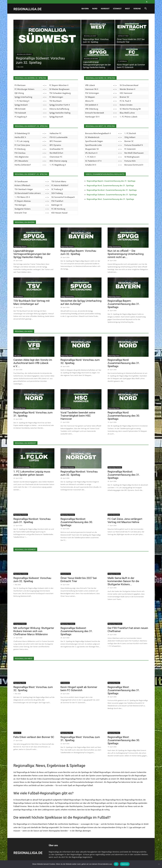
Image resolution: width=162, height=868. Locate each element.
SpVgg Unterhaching (115, 247)
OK (116, 864)
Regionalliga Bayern (91, 59)
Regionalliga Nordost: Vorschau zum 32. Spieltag (79, 473)
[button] (146, 9)
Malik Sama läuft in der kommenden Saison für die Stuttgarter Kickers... (123, 581)
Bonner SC (17, 733)
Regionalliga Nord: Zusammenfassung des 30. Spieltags (124, 416)
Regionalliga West (90, 36)
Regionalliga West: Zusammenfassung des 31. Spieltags (110, 199)
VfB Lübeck (18, 356)
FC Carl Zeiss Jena (114, 515)
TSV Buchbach (18, 297)
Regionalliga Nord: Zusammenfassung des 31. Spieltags (110, 186)
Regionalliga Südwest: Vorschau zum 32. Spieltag (32, 580)
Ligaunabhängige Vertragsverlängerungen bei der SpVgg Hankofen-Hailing (32, 254)
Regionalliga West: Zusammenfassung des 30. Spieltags (124, 740)
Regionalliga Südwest (24, 54)
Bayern (85, 9)
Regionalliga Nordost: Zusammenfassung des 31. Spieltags (112, 190)
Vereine (137, 9)
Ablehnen (125, 864)
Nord (95, 9)
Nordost (105, 9)
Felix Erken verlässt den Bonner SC (34, 737)
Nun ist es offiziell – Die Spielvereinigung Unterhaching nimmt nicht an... (126, 254)
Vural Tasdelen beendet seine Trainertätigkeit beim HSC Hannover (78, 416)
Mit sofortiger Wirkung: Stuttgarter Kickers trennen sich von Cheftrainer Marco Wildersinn (34, 631)
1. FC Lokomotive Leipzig (22, 467)
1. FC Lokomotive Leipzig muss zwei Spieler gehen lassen (32, 473)
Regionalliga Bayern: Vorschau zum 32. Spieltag (78, 252)
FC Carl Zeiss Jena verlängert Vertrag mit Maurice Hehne (125, 521)
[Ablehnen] (159, 864)
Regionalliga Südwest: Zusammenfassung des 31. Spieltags (112, 195)
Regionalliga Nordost (68, 467)
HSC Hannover (66, 408)
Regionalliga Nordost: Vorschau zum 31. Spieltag (32, 521)
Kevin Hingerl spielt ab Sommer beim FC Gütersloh (79, 689)
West (127, 9)
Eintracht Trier (123, 36)
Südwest (117, 9)
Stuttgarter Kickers (114, 574)
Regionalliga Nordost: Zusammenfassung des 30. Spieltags (77, 522)
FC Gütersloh (122, 61)
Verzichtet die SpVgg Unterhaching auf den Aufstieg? (81, 302)
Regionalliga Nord (67, 356)
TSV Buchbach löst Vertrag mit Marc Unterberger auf (32, 302)
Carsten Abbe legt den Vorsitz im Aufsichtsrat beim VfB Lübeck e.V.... (33, 363)
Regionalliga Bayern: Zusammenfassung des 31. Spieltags (111, 181)
